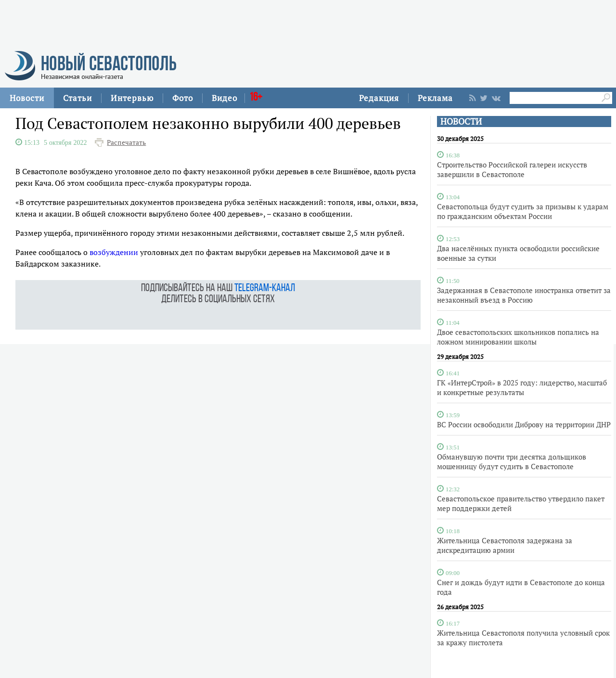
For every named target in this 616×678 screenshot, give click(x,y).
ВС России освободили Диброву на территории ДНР (524, 424)
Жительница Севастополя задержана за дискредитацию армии (505, 545)
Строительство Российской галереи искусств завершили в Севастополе (512, 169)
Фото (183, 98)
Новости (27, 98)
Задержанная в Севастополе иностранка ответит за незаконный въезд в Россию (524, 295)
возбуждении (114, 252)
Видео (225, 98)
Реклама (435, 98)
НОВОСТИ (461, 122)
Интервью (132, 98)
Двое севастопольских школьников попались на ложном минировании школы (518, 337)
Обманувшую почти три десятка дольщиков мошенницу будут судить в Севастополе (512, 461)
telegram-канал (265, 288)
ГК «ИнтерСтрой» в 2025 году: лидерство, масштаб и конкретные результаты (522, 387)
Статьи (77, 98)
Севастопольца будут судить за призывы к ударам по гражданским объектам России (523, 211)
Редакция (379, 98)
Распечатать (126, 142)
